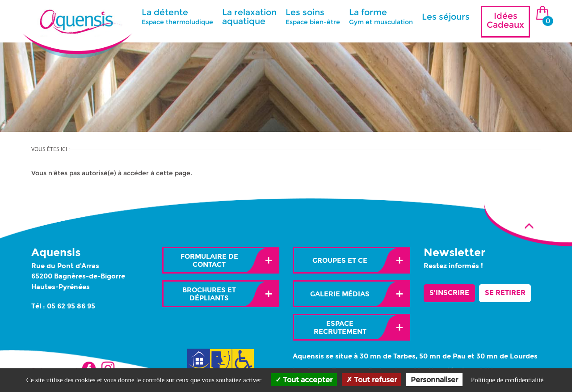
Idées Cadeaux (505, 20)
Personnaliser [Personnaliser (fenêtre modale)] (434, 380)
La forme (381, 17)
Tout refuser (372, 380)
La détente (177, 17)
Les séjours (446, 17)
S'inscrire (449, 293)
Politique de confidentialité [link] (507, 380)
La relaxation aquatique (249, 17)
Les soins (313, 17)
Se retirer (505, 293)
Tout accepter (304, 380)
